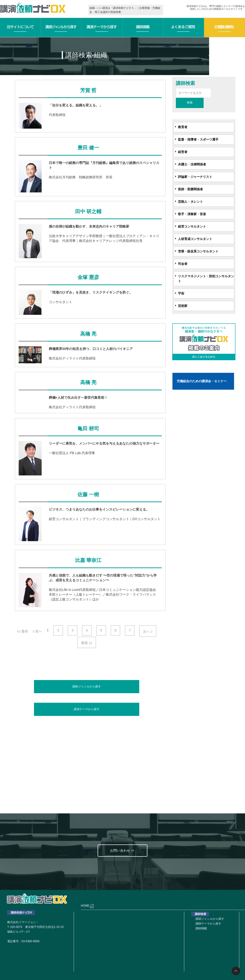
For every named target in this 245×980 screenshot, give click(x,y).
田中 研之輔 (88, 212)
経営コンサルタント (192, 226)
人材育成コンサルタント (195, 239)
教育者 (183, 127)
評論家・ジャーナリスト (195, 177)
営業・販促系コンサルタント (198, 251)
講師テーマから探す (208, 924)
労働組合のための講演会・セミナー (202, 381)
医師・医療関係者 (190, 189)
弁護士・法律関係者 (192, 164)
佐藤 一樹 (88, 495)
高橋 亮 (88, 334)
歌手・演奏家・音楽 (192, 214)
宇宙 (181, 293)
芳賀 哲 (88, 90)
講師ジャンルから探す (87, 686)
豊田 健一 (88, 148)
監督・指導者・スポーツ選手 (198, 139)
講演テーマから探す (87, 709)
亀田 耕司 (88, 429)
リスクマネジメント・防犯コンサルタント (206, 279)
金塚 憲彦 (88, 277)
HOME (88, 906)
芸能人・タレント (190, 202)
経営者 (183, 152)
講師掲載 (201, 928)
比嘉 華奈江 (88, 560)
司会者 (183, 264)
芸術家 (183, 306)
